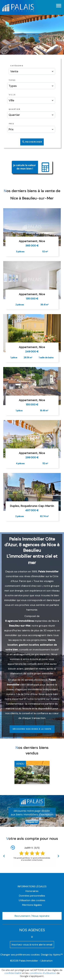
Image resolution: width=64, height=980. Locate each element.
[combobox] (32, 71)
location (13, 645)
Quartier (15, 109)
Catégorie (17, 66)
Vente (51, 640)
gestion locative (29, 645)
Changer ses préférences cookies (20, 955)
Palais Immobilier (48, 571)
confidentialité (13, 973)
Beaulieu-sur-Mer (20, 626)
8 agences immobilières (20, 621)
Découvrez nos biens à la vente (32, 729)
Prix (11, 124)
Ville (12, 95)
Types (12, 80)
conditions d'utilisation (43, 973)
